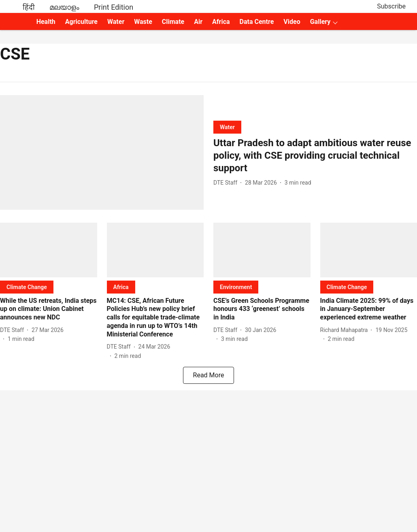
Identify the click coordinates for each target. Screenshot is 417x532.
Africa (221, 22)
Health (46, 22)
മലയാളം (64, 7)
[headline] (315, 156)
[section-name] (227, 127)
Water (116, 22)
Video (292, 22)
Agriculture (81, 22)
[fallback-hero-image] (102, 152)
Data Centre (257, 22)
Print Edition (114, 7)
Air (198, 22)
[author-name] (227, 183)
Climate (173, 22)
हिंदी (29, 7)
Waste (143, 22)
